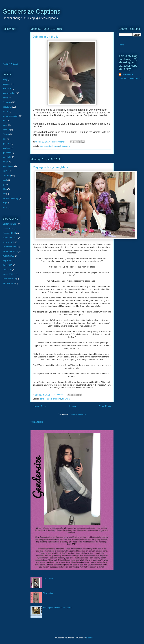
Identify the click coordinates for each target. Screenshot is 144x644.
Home (73, 406)
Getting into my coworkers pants (58, 608)
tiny (4, 194)
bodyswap (54, 146)
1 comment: (58, 395)
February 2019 (9, 279)
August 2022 (8, 242)
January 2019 (9, 283)
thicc (5, 189)
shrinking (63, 146)
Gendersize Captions (31, 11)
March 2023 (8, 228)
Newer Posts (40, 406)
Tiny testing (48, 593)
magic (49, 399)
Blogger (89, 638)
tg (69, 146)
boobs (5, 111)
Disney (6, 134)
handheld (7, 157)
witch (67, 399)
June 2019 (7, 265)
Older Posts (105, 406)
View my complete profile (130, 79)
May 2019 (7, 270)
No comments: (59, 142)
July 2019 (7, 260)
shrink (5, 171)
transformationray (10, 198)
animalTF (7, 88)
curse (5, 125)
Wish (5, 203)
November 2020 (10, 247)
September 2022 (10, 238)
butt (4, 121)
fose (5, 139)
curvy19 (6, 130)
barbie (43, 399)
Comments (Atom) (78, 414)
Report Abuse (10, 64)
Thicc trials (37, 422)
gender (6, 143)
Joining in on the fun (47, 37)
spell (5, 180)
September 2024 (10, 224)
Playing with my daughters (50, 167)
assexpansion (9, 93)
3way (5, 79)
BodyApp (44, 146)
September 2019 (10, 251)
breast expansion (10, 116)
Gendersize (127, 74)
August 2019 (8, 256)
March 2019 (8, 274)
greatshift (7, 153)
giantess (6, 148)
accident (6, 84)
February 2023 (9, 233)
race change (8, 166)
